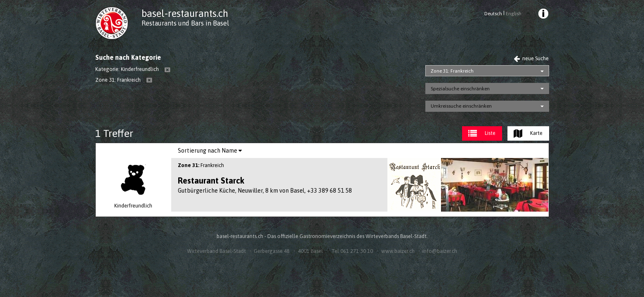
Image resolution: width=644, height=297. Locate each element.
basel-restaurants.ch (185, 13)
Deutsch (493, 14)
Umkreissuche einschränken (461, 106)
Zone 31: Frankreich (452, 71)
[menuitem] (543, 15)
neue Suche (531, 58)
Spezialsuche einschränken (460, 89)
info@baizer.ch (440, 251)
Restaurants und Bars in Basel (185, 23)
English (514, 14)
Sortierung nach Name (210, 151)
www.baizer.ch (398, 251)
